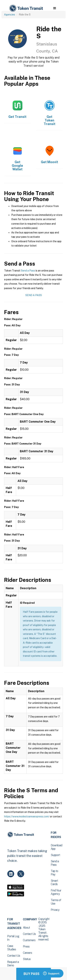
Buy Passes (34, 974)
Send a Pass (28, 271)
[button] (55, 8)
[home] (26, 8)
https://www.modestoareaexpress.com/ (27, 816)
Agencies (10, 15)
